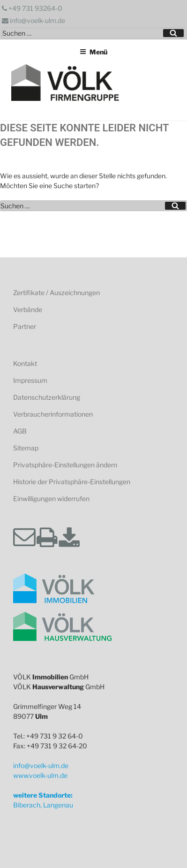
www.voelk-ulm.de (40, 775)
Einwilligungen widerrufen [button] (51, 499)
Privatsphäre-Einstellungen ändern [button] (65, 465)
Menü (93, 52)
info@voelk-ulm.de (34, 20)
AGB (20, 431)
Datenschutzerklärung (47, 397)
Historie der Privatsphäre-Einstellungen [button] (72, 482)
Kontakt (25, 363)
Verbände (28, 309)
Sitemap (26, 448)
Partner (25, 326)
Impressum (30, 380)
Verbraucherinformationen (53, 414)
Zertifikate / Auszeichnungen (56, 293)
